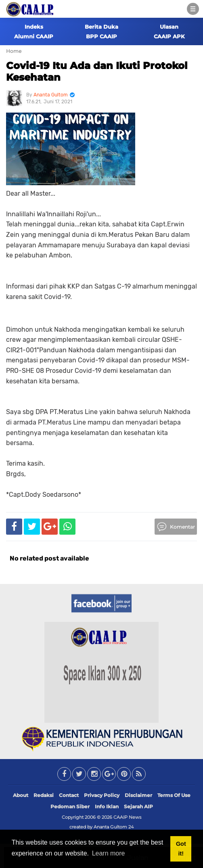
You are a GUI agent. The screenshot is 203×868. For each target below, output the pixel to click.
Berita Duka (101, 27)
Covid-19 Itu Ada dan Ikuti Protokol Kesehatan (97, 71)
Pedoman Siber (70, 806)
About (21, 795)
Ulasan (169, 27)
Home (14, 51)
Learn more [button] (109, 853)
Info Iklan (107, 806)
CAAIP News (127, 817)
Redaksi (44, 795)
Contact (69, 795)
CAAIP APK (169, 36)
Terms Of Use (174, 795)
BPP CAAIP (101, 36)
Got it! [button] (181, 849)
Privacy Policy (102, 795)
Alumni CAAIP (34, 36)
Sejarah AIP (138, 806)
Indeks (34, 27)
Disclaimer (138, 795)
